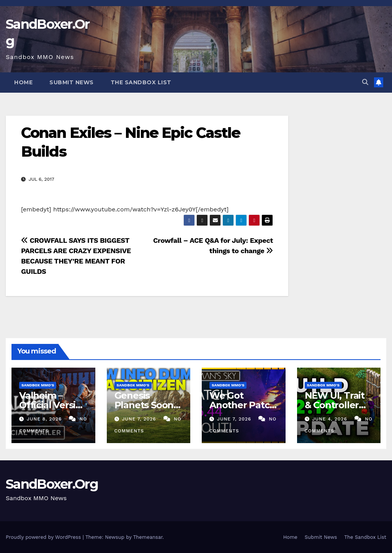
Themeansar (148, 537)
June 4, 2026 (330, 419)
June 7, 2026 (140, 419)
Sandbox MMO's (38, 385)
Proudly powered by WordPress (44, 537)
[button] (365, 82)
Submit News (72, 82)
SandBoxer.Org (52, 484)
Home (23, 82)
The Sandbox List (141, 82)
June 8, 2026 (45, 419)
